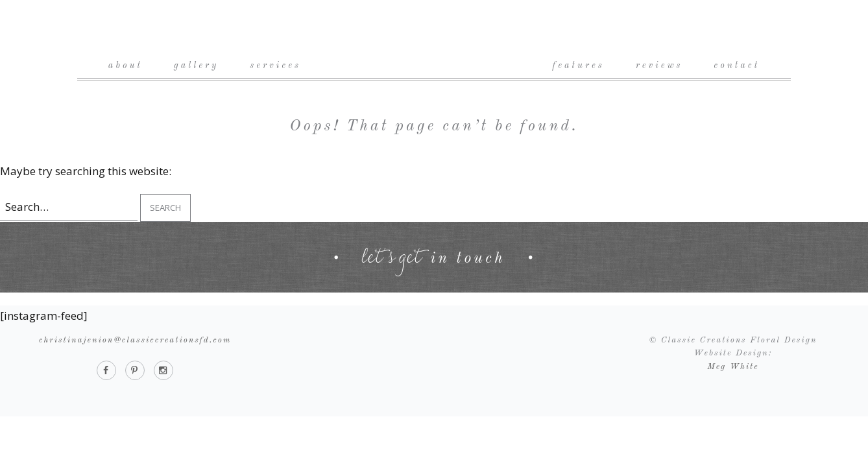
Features (579, 66)
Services (275, 66)
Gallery (196, 66)
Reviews (659, 66)
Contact (737, 66)
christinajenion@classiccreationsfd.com (135, 340)
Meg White (733, 367)
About (126, 66)
